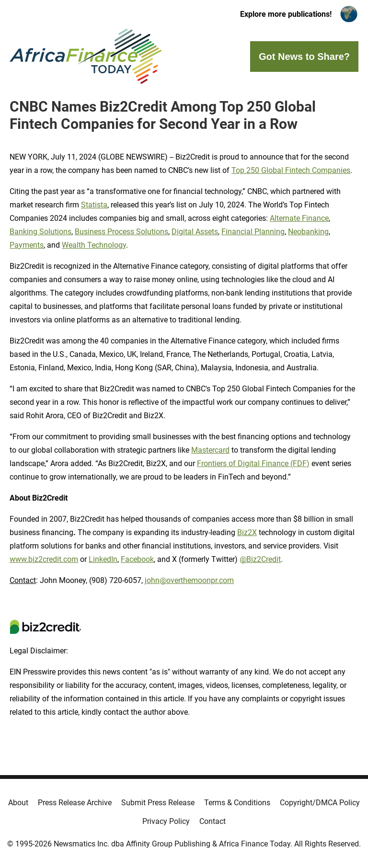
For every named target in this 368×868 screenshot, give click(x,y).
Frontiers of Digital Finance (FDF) (253, 463)
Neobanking (308, 232)
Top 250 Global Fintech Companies (291, 170)
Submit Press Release (158, 803)
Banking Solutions (40, 232)
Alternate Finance (299, 218)
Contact (213, 821)
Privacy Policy (166, 821)
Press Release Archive (75, 803)
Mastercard (210, 450)
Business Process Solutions (121, 232)
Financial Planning (253, 232)
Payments (27, 245)
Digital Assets (195, 232)
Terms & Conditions (237, 803)
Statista (94, 205)
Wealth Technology (94, 245)
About (18, 803)
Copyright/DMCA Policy (320, 803)
